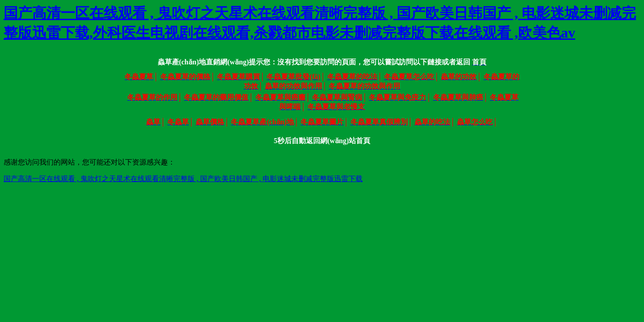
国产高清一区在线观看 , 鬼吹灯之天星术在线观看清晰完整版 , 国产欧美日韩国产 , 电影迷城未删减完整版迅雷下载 (183, 179)
